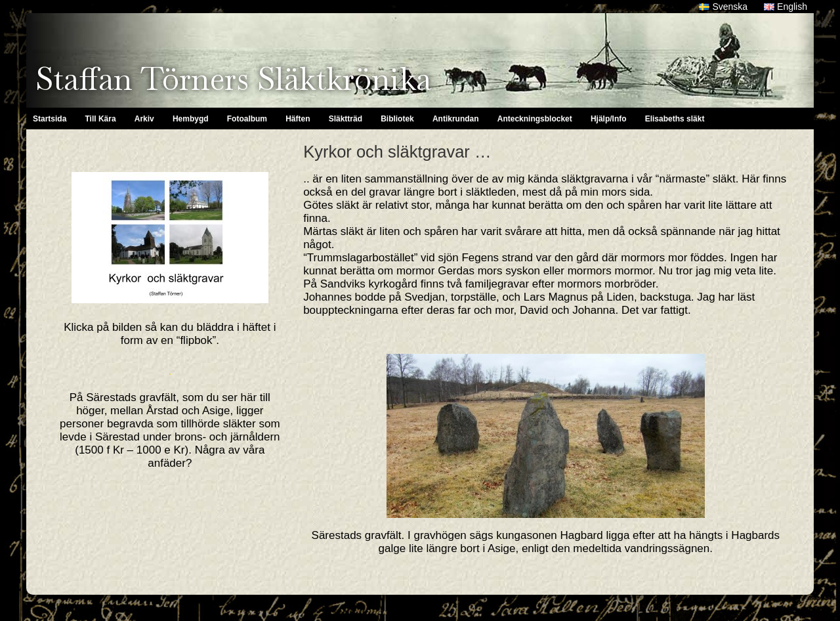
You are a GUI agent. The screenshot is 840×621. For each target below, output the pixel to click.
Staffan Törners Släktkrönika (233, 79)
